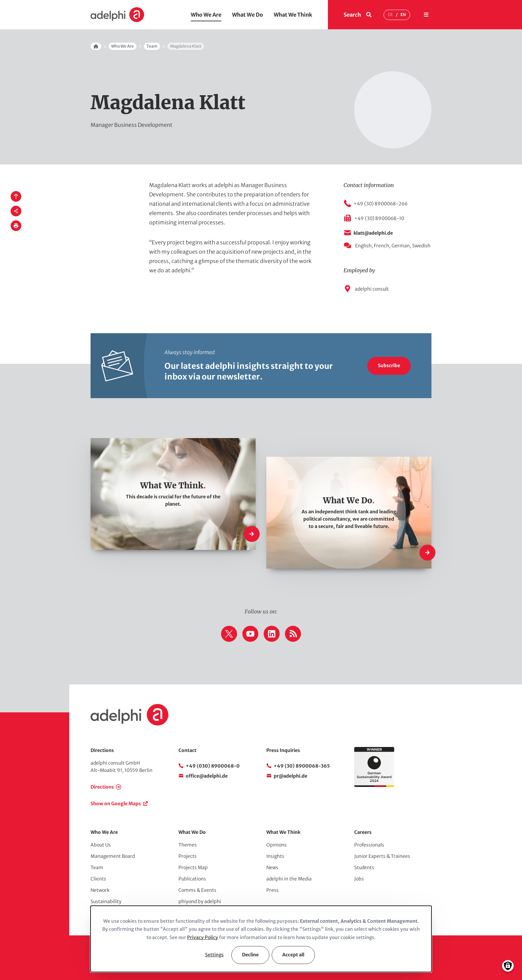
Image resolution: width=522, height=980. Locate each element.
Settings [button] (214, 955)
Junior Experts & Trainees (382, 856)
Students (364, 867)
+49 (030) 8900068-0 (213, 766)
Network (100, 890)
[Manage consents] (508, 966)
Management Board (113, 856)
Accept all (293, 955)
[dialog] (261, 939)
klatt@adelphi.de (373, 233)
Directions (102, 787)
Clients (98, 879)
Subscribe (389, 366)
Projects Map (193, 867)
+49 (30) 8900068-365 (302, 766)
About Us (101, 845)
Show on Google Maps (116, 804)
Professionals (369, 845)
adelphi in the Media (289, 879)
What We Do (248, 15)
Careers (363, 832)
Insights (275, 856)
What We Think (293, 15)
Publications (192, 879)
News (272, 867)
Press (272, 890)
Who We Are (206, 15)
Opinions (276, 845)
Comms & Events (197, 890)
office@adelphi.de (207, 776)
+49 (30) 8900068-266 (381, 204)
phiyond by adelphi (200, 901)
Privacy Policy (203, 937)
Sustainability (106, 901)
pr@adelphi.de (290, 776)
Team (152, 46)
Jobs (359, 879)
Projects (188, 856)
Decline (250, 955)
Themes (188, 845)
